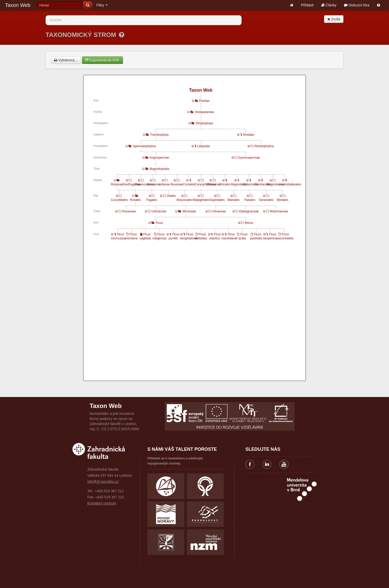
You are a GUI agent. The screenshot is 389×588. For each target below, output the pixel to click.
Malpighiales (201, 200)
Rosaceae (129, 211)
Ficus (159, 223)
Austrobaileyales (290, 184)
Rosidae (248, 135)
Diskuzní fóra (357, 5)
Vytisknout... (66, 60)
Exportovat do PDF (102, 60)
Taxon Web (18, 5)
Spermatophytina (144, 146)
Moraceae (189, 211)
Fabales (250, 200)
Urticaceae (159, 211)
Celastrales (250, 184)
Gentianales (263, 184)
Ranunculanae (144, 184)
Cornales (189, 184)
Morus (249, 223)
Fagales (152, 200)
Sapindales (217, 200)
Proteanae (214, 184)
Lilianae (165, 184)
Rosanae (117, 184)
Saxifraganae (132, 184)
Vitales (171, 196)
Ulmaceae (219, 211)
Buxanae (177, 184)
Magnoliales (239, 184)
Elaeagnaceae (249, 211)
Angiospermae (159, 158)
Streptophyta (204, 123)
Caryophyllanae (205, 184)
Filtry (102, 5)
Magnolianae (276, 184)
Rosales (135, 200)
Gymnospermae (249, 158)
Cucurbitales (119, 200)
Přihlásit (307, 5)
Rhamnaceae (279, 211)
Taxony (56, 20)
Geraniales (266, 200)
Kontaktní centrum (102, 503)
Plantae (204, 101)
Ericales (225, 184)
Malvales (233, 200)
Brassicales (184, 200)
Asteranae (154, 184)
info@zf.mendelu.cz (103, 482)
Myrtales (282, 200)
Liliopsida (203, 146)
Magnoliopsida (159, 169)
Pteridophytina (264, 146)
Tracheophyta (159, 135)
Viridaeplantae (204, 112)
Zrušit (334, 19)
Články (329, 5)
